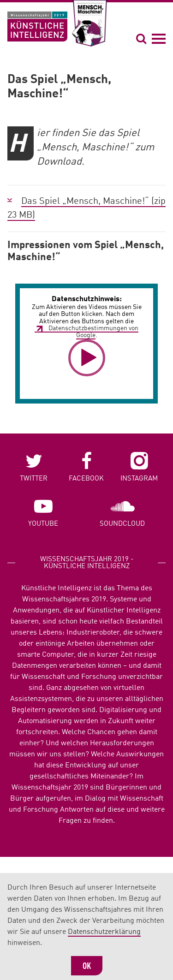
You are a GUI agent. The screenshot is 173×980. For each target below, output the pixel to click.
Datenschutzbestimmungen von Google (93, 332)
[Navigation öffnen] (159, 38)
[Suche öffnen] (143, 38)
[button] (87, 358)
